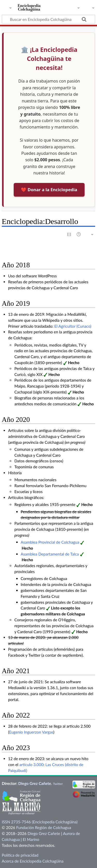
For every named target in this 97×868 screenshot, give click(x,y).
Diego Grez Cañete (35, 783)
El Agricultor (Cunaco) (73, 326)
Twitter (58, 784)
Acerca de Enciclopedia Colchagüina (33, 861)
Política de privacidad (20, 855)
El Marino (31, 839)
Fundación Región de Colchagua (43, 827)
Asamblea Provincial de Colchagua (50, 542)
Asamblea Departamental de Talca (50, 554)
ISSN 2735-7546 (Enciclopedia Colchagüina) (40, 822)
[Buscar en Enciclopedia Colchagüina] (48, 19)
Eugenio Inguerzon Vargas (31, 732)
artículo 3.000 (31, 765)
